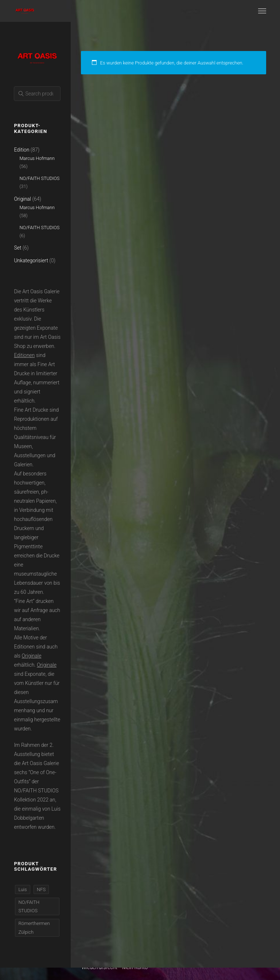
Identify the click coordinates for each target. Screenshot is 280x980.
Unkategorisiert (31, 260)
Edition (22, 150)
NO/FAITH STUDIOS (39, 178)
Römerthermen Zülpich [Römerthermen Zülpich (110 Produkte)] (34, 928)
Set (17, 248)
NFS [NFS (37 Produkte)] (41, 889)
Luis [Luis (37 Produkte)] (22, 889)
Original (22, 199)
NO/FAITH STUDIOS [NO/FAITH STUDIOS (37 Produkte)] (29, 906)
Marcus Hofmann (37, 158)
